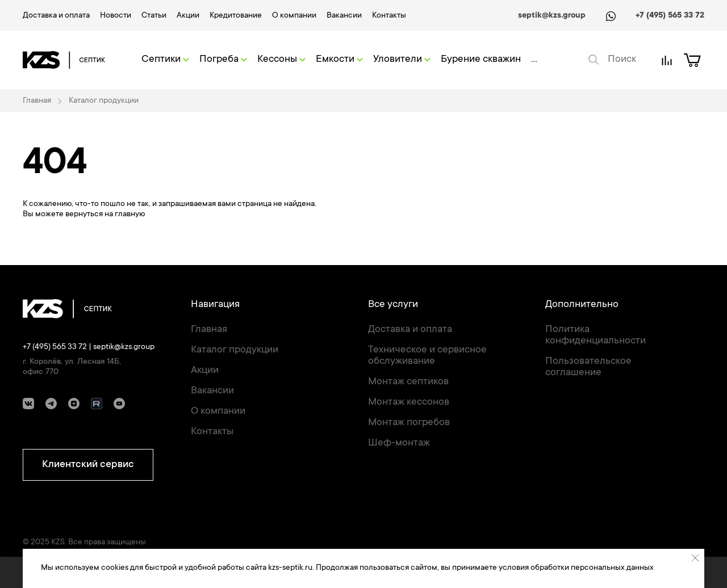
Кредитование (236, 16)
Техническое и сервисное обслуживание (427, 356)
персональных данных (612, 568)
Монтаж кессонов (409, 402)
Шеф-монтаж (399, 443)
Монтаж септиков (408, 382)
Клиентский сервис (88, 465)
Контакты (389, 16)
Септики (165, 60)
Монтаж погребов (409, 423)
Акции (188, 16)
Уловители (402, 60)
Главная (209, 330)
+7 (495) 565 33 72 (670, 16)
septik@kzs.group (552, 16)
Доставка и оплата (56, 16)
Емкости (339, 60)
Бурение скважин (481, 60)
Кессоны (281, 60)
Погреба (223, 60)
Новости (116, 16)
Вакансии (344, 16)
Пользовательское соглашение (588, 367)
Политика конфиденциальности (596, 335)
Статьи (154, 16)
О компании (294, 16)
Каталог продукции (235, 350)
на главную (125, 215)
